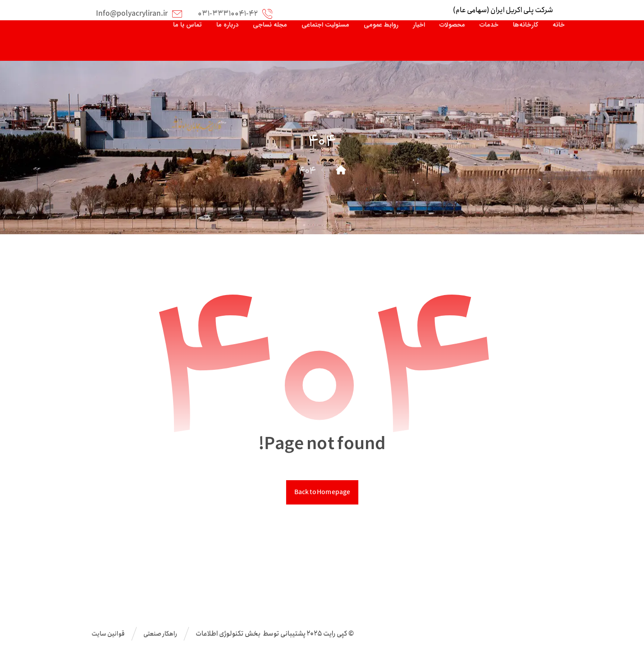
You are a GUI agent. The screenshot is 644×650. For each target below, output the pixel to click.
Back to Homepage (322, 492)
